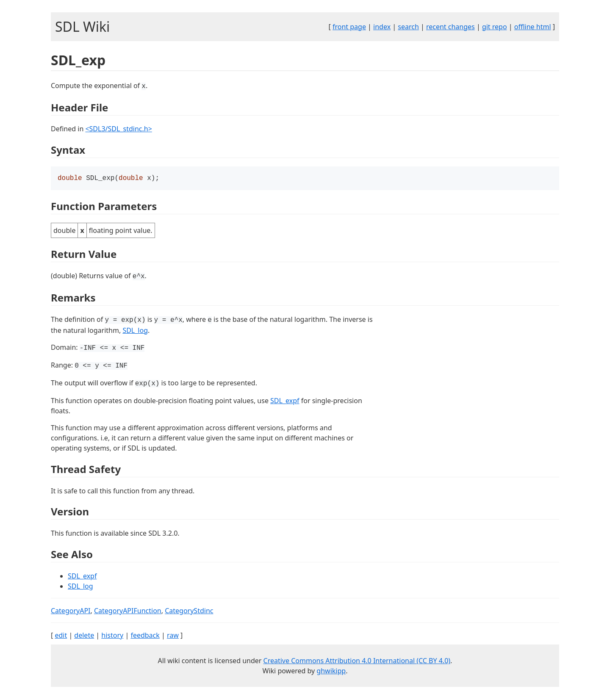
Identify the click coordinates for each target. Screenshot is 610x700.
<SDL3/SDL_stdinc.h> (118, 129)
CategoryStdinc (189, 611)
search (408, 27)
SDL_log (135, 331)
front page (349, 27)
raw (173, 636)
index (382, 27)
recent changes (451, 27)
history (112, 636)
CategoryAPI (71, 611)
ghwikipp (331, 672)
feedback (145, 636)
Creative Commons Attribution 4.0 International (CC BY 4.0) (357, 661)
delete (84, 636)
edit (61, 636)
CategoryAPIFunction (128, 611)
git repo (495, 27)
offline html (533, 27)
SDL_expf (285, 401)
